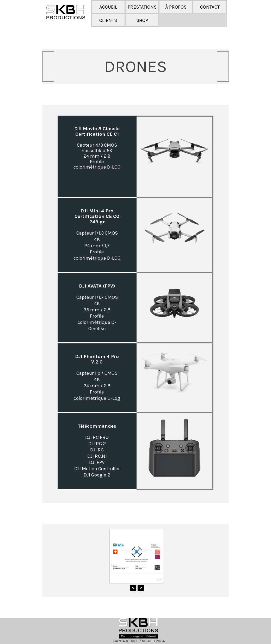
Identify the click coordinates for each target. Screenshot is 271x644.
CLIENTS (108, 20)
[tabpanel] (135, 67)
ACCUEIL (108, 7)
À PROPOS (176, 7)
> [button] (141, 588)
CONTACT (210, 7)
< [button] (133, 588)
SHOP (142, 20)
